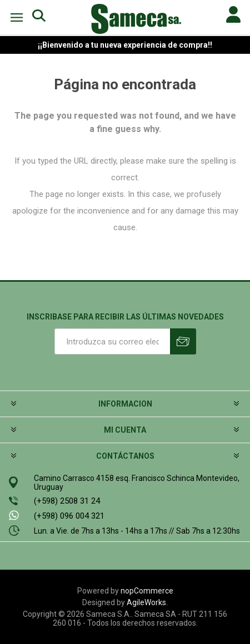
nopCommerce (147, 591)
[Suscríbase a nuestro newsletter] (112, 341)
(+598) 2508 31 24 (67, 501)
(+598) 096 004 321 (69, 516)
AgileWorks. (147, 602)
